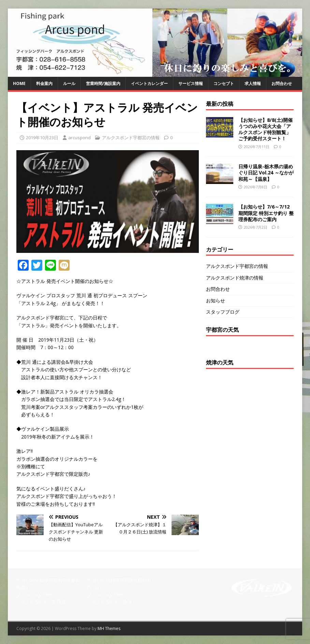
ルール (69, 83)
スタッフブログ (223, 312)
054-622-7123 (101, 609)
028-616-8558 (30, 609)
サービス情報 (191, 83)
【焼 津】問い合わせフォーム (190, 594)
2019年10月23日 (42, 138)
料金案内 (44, 83)
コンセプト (224, 83)
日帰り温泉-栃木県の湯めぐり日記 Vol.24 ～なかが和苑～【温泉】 (266, 173)
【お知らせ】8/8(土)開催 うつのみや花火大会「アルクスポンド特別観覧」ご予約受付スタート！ (265, 129)
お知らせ (216, 300)
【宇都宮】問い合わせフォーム (190, 580)
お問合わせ (282, 83)
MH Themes (109, 628)
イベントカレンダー (149, 83)
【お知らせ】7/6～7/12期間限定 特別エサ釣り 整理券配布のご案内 (266, 213)
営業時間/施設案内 (103, 83)
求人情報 (253, 83)
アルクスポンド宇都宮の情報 (131, 138)
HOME (19, 83)
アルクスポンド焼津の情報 (235, 278)
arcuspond (79, 138)
